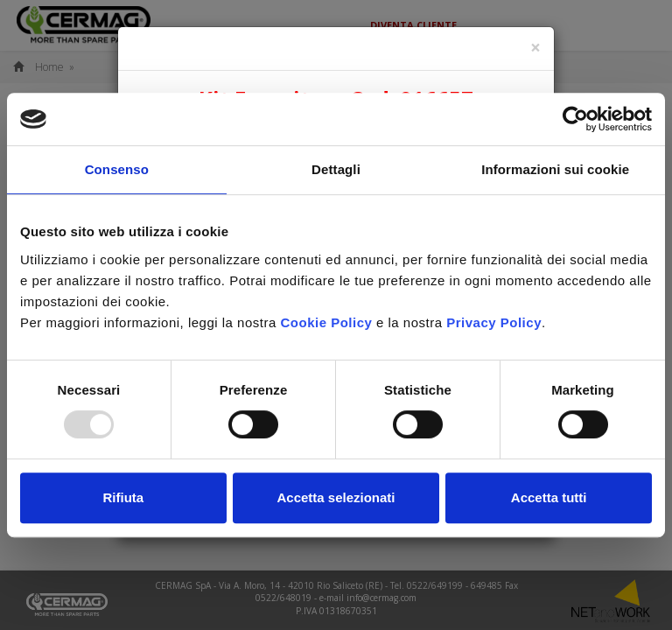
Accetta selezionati (336, 497)
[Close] (535, 48)
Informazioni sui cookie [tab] (555, 169)
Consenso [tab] (117, 169)
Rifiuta (123, 497)
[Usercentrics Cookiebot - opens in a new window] (575, 119)
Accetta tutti (549, 497)
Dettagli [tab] (336, 169)
